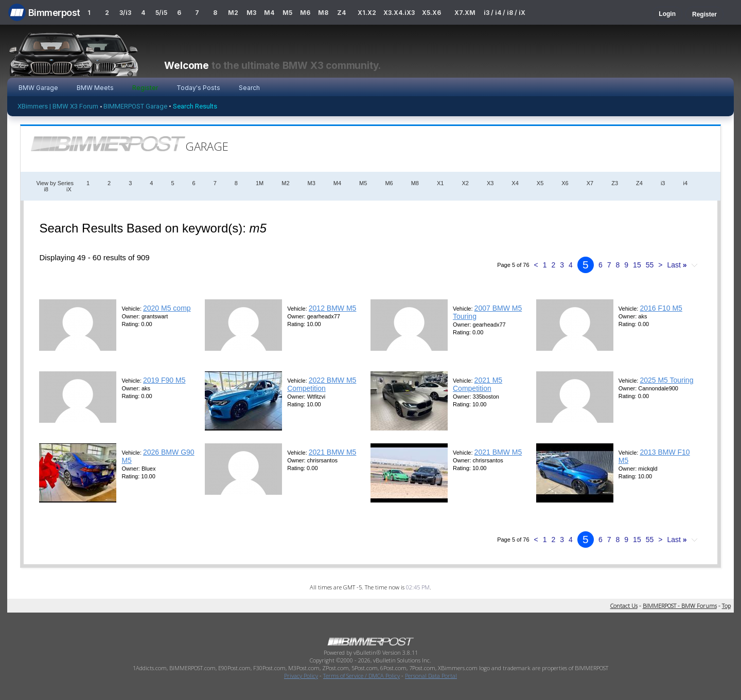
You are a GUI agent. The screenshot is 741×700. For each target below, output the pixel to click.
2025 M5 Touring (666, 380)
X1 (440, 183)
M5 (287, 13)
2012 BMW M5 (333, 308)
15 (637, 265)
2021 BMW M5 (333, 452)
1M (260, 183)
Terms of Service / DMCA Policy (361, 676)
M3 (251, 13)
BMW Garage (38, 88)
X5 (540, 183)
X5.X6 (431, 13)
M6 (305, 13)
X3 (490, 183)
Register (704, 14)
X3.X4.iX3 (399, 13)
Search (249, 88)
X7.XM (465, 13)
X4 (515, 183)
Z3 (615, 183)
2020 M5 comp (167, 308)
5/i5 (161, 13)
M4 (269, 13)
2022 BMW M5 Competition (322, 384)
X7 (590, 183)
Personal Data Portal (431, 676)
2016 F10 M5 (661, 308)
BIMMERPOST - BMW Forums (680, 606)
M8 (323, 13)
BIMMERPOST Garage (135, 106)
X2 (465, 183)
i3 (663, 183)
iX (69, 189)
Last (677, 265)
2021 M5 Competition (478, 384)
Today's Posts (198, 88)
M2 (233, 13)
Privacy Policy (301, 676)
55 (650, 265)
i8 (46, 189)
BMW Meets (95, 88)
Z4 (341, 13)
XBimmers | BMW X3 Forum (58, 106)
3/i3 (125, 13)
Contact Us (624, 606)
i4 (685, 183)
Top (726, 606)
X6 (565, 183)
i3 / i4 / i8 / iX (505, 13)
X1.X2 (367, 13)
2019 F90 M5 (164, 380)
